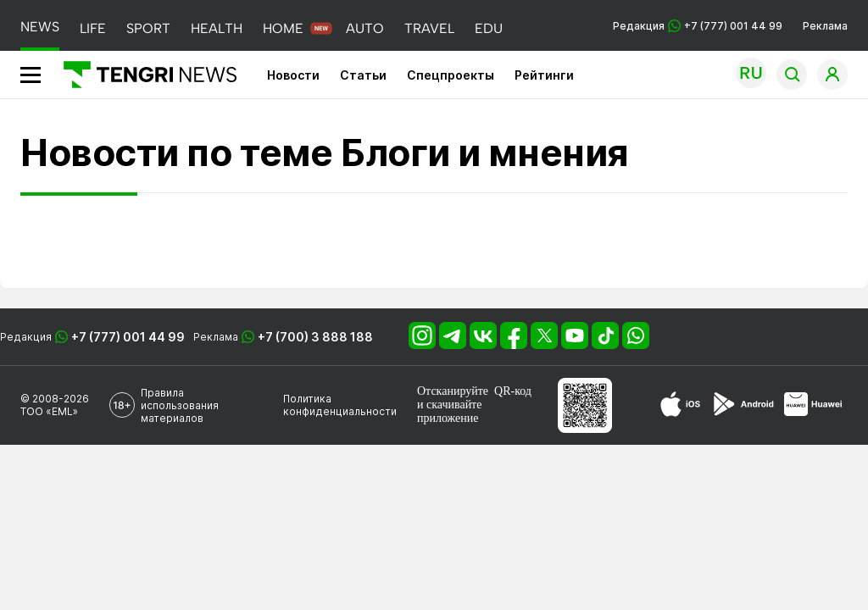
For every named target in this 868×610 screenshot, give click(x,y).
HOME (283, 28)
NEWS (40, 27)
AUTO (365, 28)
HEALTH (217, 28)
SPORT (148, 28)
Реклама (825, 26)
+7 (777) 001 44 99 (128, 337)
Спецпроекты (451, 75)
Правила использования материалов (180, 405)
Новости (293, 75)
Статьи (363, 75)
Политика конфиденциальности (340, 405)
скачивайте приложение (449, 411)
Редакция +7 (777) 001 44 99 (698, 26)
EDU (489, 28)
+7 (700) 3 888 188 (315, 337)
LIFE (93, 28)
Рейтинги (544, 75)
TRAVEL (429, 28)
